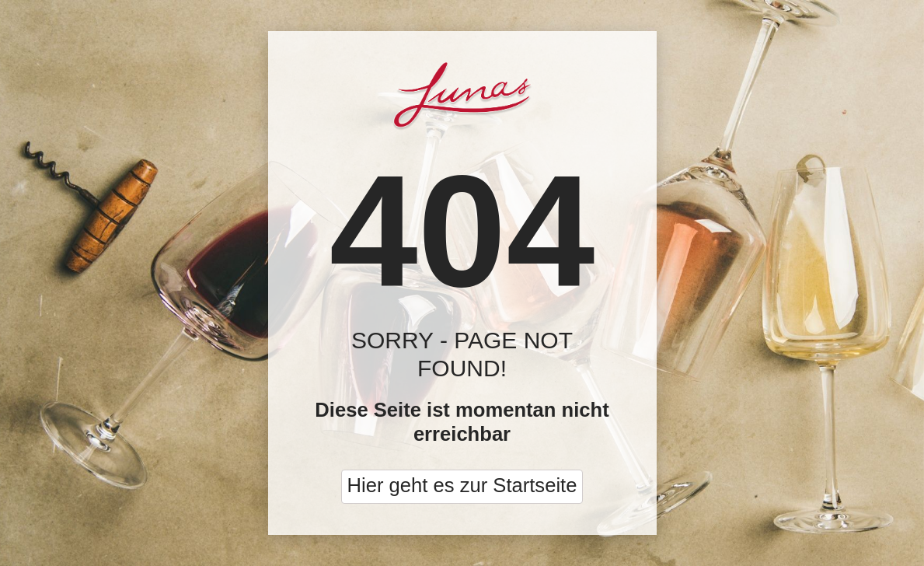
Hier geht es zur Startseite (462, 485)
